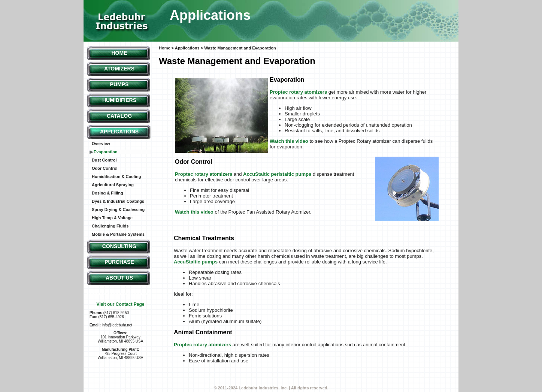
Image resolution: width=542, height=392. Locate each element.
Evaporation (106, 152)
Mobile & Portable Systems (118, 234)
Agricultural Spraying (113, 185)
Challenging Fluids (110, 226)
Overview (101, 144)
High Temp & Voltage (112, 218)
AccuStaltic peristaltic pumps (277, 174)
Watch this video (289, 141)
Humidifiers (119, 100)
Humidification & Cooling (116, 177)
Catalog (119, 116)
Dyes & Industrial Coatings (118, 201)
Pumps (119, 84)
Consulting (119, 246)
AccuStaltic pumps (196, 262)
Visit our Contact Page (121, 304)
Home (119, 53)
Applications (119, 132)
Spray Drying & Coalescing (118, 209)
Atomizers (119, 69)
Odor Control (105, 168)
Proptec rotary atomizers (298, 92)
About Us (119, 278)
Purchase (119, 262)
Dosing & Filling (108, 193)
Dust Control (104, 160)
